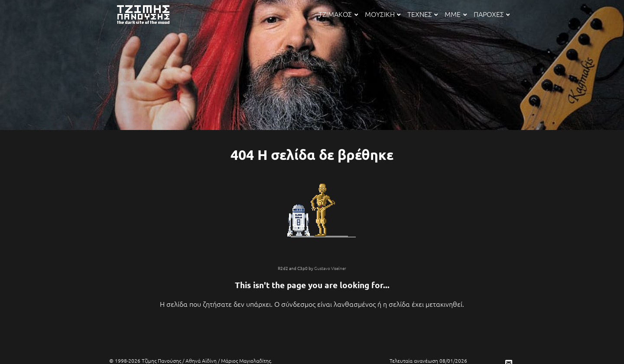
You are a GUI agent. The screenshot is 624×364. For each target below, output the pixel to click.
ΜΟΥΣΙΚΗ (383, 14)
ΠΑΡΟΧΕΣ (492, 14)
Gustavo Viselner (330, 268)
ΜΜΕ (455, 14)
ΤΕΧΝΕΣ (422, 14)
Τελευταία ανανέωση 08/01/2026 (428, 361)
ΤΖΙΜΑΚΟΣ (338, 14)
